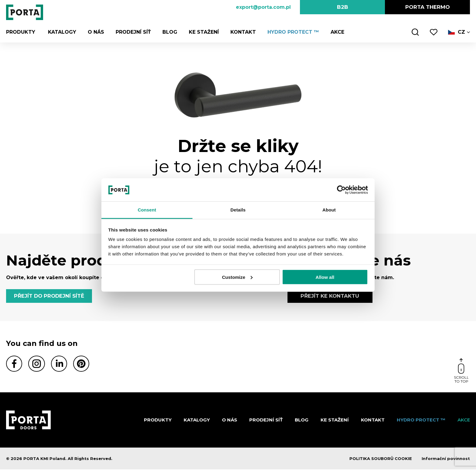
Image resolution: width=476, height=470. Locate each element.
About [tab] (329, 210)
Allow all (325, 277)
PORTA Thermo (428, 7)
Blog (169, 32)
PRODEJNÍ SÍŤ (132, 32)
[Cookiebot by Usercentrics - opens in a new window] (341, 190)
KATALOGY (61, 32)
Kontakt (242, 32)
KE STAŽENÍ (203, 32)
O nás (95, 32)
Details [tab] (238, 210)
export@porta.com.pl (263, 7)
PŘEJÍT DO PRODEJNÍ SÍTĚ (50, 296)
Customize (237, 277)
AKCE (336, 32)
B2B (343, 7)
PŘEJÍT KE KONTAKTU (330, 296)
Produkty (21, 32)
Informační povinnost (446, 459)
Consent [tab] (147, 210)
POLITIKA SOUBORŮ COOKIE (381, 459)
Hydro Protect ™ (292, 32)
